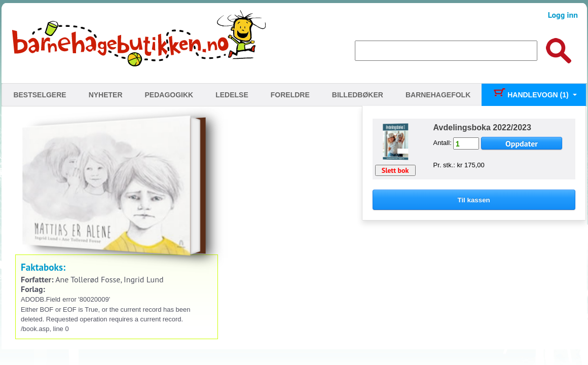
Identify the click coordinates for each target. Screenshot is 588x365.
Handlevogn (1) (530, 95)
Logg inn (563, 15)
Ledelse (232, 95)
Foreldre (290, 95)
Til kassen (474, 200)
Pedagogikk (169, 95)
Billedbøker (358, 95)
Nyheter (106, 95)
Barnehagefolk (438, 95)
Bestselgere (40, 95)
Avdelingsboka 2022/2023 (482, 127)
